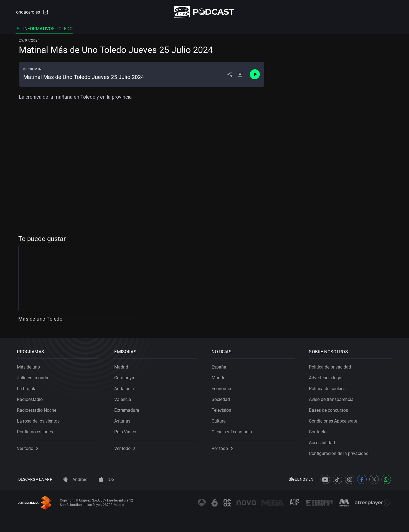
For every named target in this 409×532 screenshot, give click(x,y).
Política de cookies (329, 388)
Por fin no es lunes (36, 431)
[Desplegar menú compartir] (230, 75)
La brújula (28, 388)
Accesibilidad (323, 442)
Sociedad (222, 398)
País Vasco (127, 431)
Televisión (223, 409)
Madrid (123, 366)
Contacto (319, 431)
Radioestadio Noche (38, 409)
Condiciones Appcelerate (334, 420)
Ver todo (29, 447)
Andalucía (125, 388)
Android (76, 479)
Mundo (220, 377)
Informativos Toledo (44, 29)
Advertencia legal (327, 377)
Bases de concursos (330, 409)
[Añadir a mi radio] (240, 75)
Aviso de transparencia (333, 398)
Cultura (220, 420)
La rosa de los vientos (40, 420)
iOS (107, 479)
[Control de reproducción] (255, 75)
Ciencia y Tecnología (233, 431)
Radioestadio (31, 398)
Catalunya (126, 377)
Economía (223, 388)
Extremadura (128, 409)
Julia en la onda (34, 377)
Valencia (124, 398)
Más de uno (30, 366)
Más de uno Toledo (40, 319)
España (220, 366)
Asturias (124, 420)
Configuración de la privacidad (340, 452)
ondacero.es (32, 12)
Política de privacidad (331, 366)
